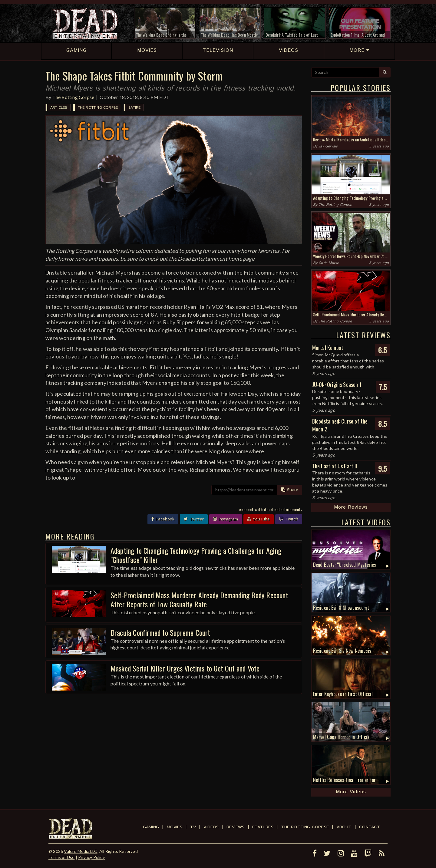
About (344, 827)
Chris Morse (329, 263)
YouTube (259, 519)
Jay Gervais (328, 146)
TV (193, 827)
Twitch (289, 519)
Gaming (151, 827)
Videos (211, 827)
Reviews (235, 827)
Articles (59, 108)
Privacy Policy (91, 857)
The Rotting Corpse (73, 97)
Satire (134, 108)
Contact (370, 827)
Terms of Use (61, 857)
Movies (175, 827)
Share (290, 490)
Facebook (163, 519)
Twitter (194, 519)
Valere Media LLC (81, 851)
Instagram (226, 519)
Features (263, 827)
